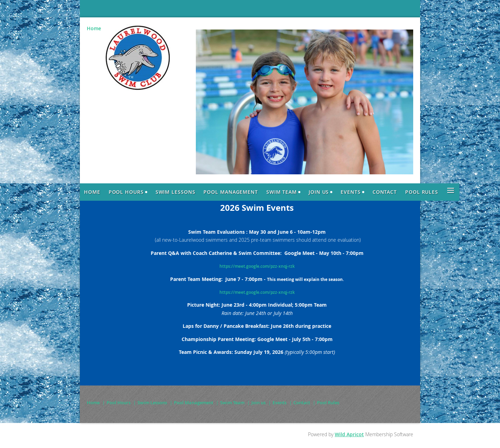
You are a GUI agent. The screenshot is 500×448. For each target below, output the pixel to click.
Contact (302, 403)
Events (280, 403)
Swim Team (232, 403)
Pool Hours (119, 403)
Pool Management (194, 403)
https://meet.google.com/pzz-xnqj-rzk (257, 266)
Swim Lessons (152, 403)
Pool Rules (328, 403)
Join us (259, 403)
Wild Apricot (349, 434)
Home (94, 28)
